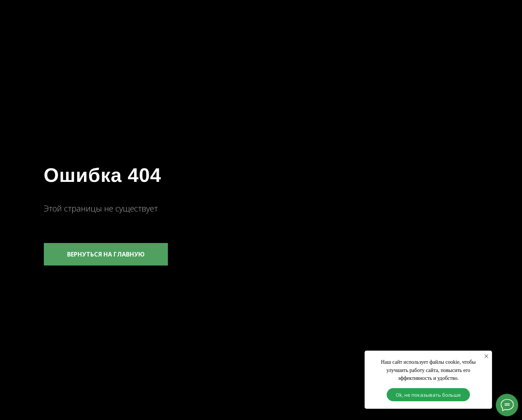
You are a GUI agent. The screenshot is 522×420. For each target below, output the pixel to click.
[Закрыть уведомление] (486, 356)
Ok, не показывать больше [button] (428, 395)
